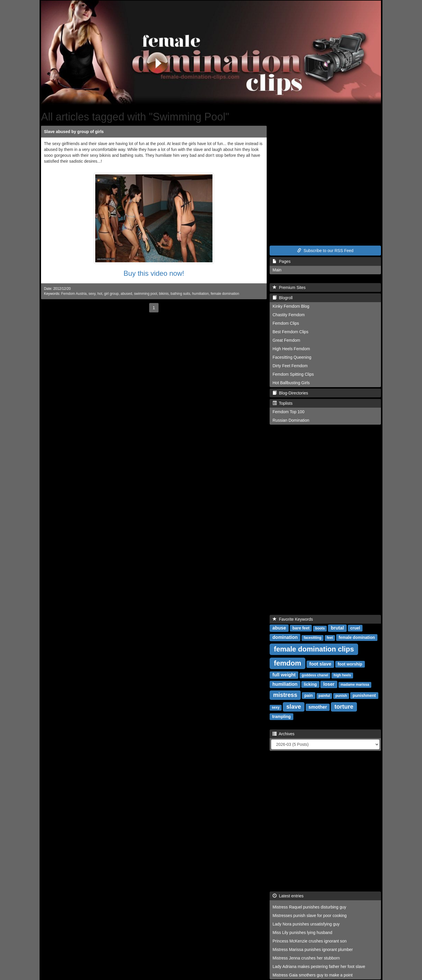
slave (294, 707)
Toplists (283, 403)
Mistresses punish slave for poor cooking (310, 916)
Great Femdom (286, 340)
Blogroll (283, 298)
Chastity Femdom (289, 315)
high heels (342, 675)
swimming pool (146, 294)
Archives (284, 734)
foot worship (350, 664)
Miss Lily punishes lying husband (302, 933)
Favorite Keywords (293, 619)
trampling (281, 717)
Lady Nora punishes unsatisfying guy (306, 924)
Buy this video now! (154, 273)
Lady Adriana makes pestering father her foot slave (319, 967)
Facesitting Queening (292, 357)
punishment (364, 695)
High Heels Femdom (291, 349)
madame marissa (355, 685)
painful (324, 696)
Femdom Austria (74, 294)
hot (100, 294)
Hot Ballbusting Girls (291, 383)
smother (318, 707)
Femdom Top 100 (289, 412)
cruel (355, 628)
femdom (287, 663)
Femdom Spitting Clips (293, 374)
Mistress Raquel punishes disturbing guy (309, 907)
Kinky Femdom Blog (291, 306)
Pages (281, 261)
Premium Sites (289, 287)
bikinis (164, 294)
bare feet (301, 628)
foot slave (320, 664)
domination (285, 637)
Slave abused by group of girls (74, 132)
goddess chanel (315, 675)
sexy (92, 294)
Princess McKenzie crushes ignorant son (310, 941)
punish (341, 696)
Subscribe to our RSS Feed (325, 251)
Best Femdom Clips (290, 332)
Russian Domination (291, 420)
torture (344, 707)
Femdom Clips (286, 323)
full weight (284, 675)
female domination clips (314, 649)
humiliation (200, 294)
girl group (111, 294)
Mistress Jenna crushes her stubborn (306, 958)
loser (329, 684)
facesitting (312, 638)
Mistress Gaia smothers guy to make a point (313, 975)
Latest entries (288, 896)
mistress (285, 695)
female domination (225, 294)
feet (330, 638)
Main (277, 270)
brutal (337, 628)
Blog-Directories (290, 393)
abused (126, 294)
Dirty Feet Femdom (290, 366)
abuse (279, 628)
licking (310, 684)
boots (320, 628)
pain (309, 695)
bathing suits (180, 294)
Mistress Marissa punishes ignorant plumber (313, 950)
